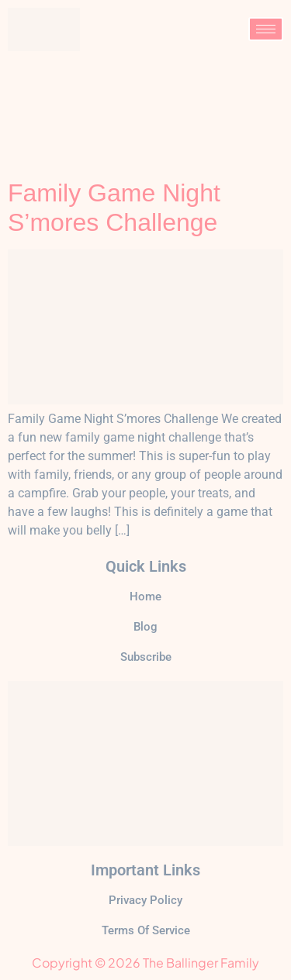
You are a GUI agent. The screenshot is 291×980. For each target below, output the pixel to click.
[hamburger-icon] (266, 29)
